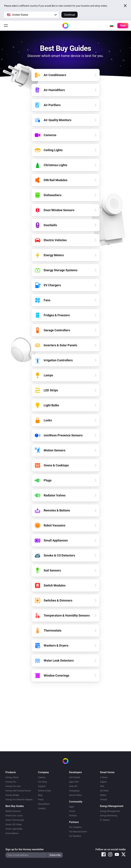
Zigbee (103, 782)
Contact (42, 808)
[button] (31, 15)
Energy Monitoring (109, 816)
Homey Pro (11, 782)
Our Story (42, 782)
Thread (103, 800)
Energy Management (110, 811)
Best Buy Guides (15, 806)
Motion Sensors (13, 811)
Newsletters (44, 804)
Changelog (74, 791)
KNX (102, 786)
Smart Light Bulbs (14, 829)
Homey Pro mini (13, 786)
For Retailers (75, 836)
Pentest (73, 816)
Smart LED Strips (14, 824)
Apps (72, 807)
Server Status (76, 795)
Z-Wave (104, 777)
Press (41, 800)
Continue (70, 15)
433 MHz (104, 791)
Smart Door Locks (14, 816)
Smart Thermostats (15, 820)
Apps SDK (74, 782)
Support (42, 786)
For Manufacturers (78, 832)
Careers (42, 777)
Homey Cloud (12, 777)
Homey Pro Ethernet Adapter (19, 800)
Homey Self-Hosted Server (18, 791)
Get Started (75, 777)
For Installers (75, 827)
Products (11, 772)
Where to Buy (44, 791)
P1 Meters (105, 820)
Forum (72, 811)
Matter (103, 795)
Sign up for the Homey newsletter (25, 849)
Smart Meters (12, 833)
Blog (40, 795)
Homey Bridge (12, 795)
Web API (73, 786)
